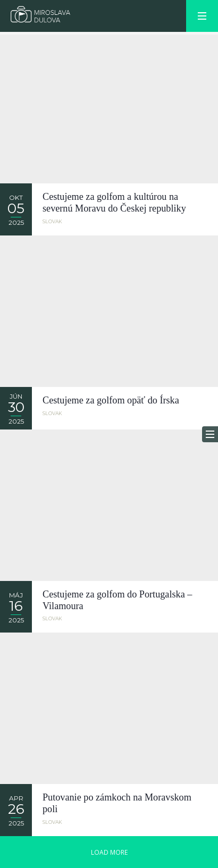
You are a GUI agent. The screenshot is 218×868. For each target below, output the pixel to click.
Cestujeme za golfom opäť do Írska (111, 400)
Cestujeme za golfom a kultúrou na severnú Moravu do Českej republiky (114, 203)
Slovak (52, 221)
